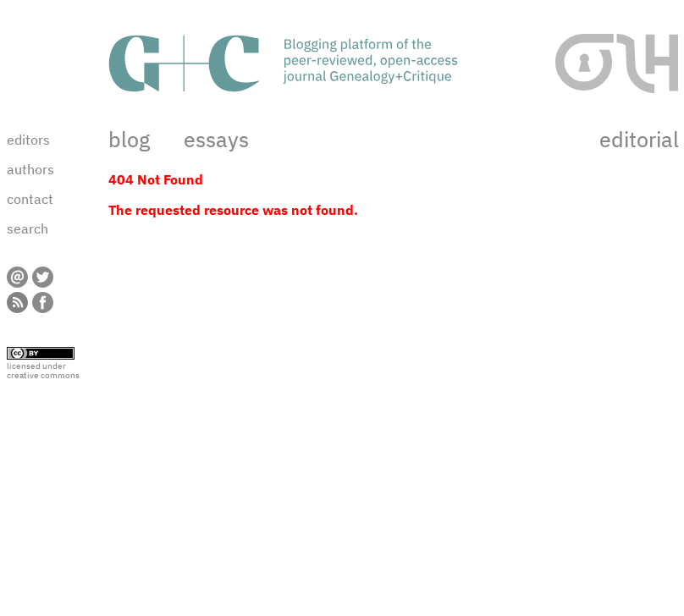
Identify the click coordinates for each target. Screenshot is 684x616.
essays (216, 139)
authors (30, 169)
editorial (639, 139)
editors (28, 140)
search (28, 228)
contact (30, 199)
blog (129, 139)
